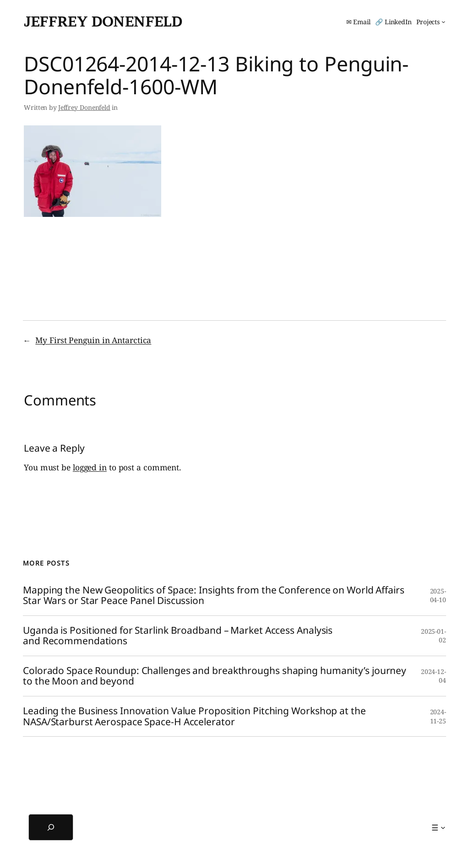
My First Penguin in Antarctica (93, 340)
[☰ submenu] (438, 827)
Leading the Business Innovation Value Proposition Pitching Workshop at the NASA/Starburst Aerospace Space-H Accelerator (194, 716)
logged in (90, 467)
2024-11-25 (438, 716)
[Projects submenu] (431, 22)
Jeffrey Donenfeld (103, 22)
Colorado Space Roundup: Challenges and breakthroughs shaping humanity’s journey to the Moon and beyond (215, 676)
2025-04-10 (438, 596)
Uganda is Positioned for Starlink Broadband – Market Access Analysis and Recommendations (178, 636)
